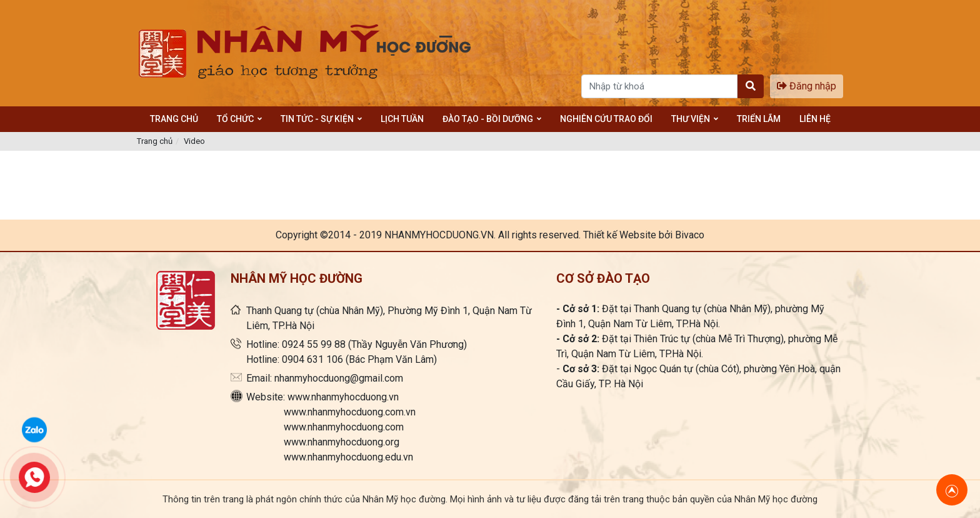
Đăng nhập (807, 86)
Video (194, 141)
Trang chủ (155, 141)
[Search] (659, 86)
